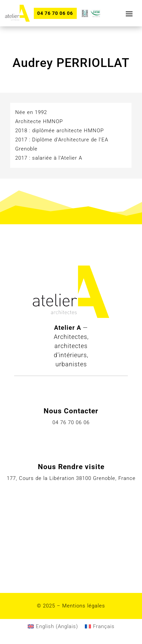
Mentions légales (84, 606)
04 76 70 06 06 (55, 13)
